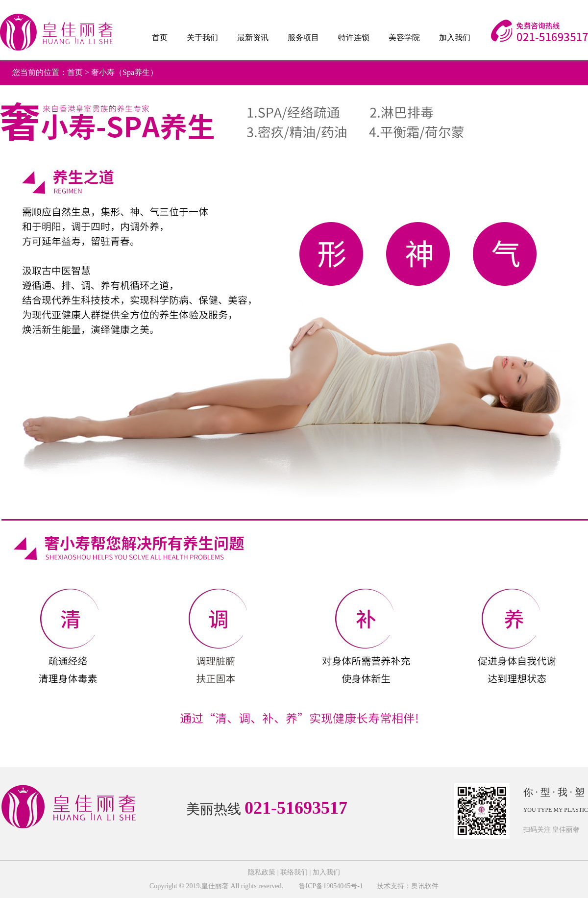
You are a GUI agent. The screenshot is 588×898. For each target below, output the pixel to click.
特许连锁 (354, 37)
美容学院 (404, 37)
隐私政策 (262, 872)
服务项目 (303, 37)
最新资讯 (253, 37)
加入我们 (455, 37)
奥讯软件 (425, 886)
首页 (160, 37)
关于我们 (202, 37)
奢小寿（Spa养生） (124, 72)
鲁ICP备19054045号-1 (330, 886)
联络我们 (294, 872)
